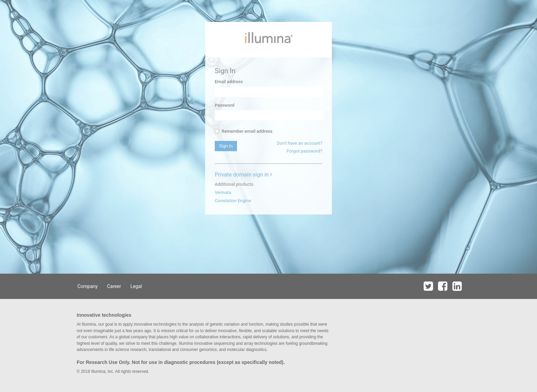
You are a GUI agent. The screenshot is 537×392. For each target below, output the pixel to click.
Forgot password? (304, 151)
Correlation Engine (233, 201)
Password (224, 105)
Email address (229, 82)
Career (114, 286)
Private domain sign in (243, 175)
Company (88, 286)
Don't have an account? (299, 143)
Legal (136, 286)
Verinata (223, 192)
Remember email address (243, 131)
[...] (217, 131)
